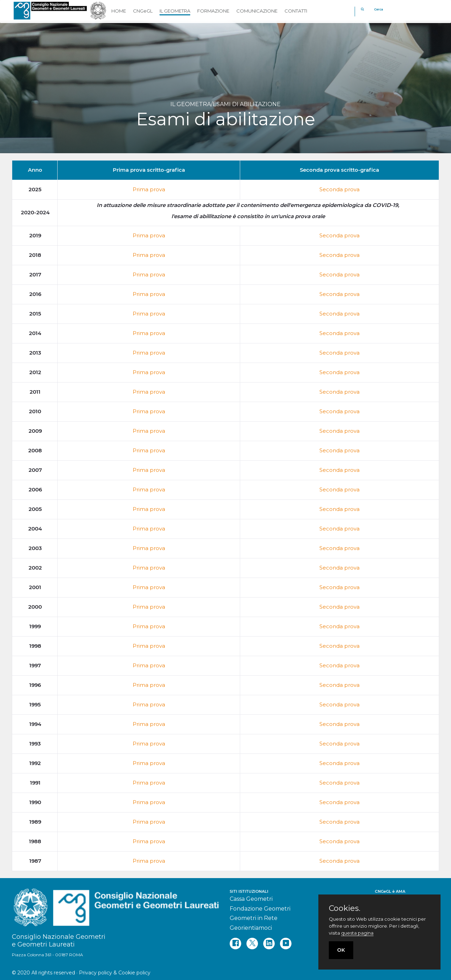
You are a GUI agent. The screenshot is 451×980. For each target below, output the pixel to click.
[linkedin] (269, 944)
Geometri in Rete (254, 918)
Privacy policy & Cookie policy (115, 973)
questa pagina (357, 933)
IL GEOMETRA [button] (175, 11)
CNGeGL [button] (143, 11)
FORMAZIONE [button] (213, 11)
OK (341, 950)
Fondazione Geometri (260, 909)
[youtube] (286, 944)
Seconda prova (339, 189)
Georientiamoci (251, 928)
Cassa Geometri (251, 899)
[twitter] (252, 944)
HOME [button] (119, 11)
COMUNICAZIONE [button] (257, 11)
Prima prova (149, 189)
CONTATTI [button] (296, 11)
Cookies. (345, 908)
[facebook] (235, 944)
